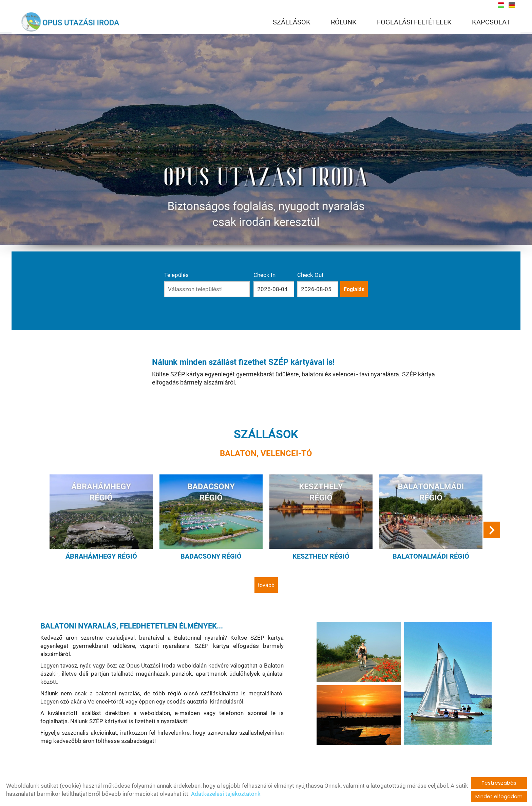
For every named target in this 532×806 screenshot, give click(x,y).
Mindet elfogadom (499, 796)
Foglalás (354, 289)
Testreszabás (499, 783)
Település (176, 275)
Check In (264, 275)
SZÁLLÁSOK (292, 22)
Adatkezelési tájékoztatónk (226, 794)
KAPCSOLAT (491, 22)
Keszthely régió (321, 556)
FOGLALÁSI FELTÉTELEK (414, 22)
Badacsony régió (211, 556)
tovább (266, 585)
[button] (492, 530)
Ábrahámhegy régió (101, 556)
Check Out (310, 275)
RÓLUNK (344, 22)
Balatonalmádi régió (431, 556)
